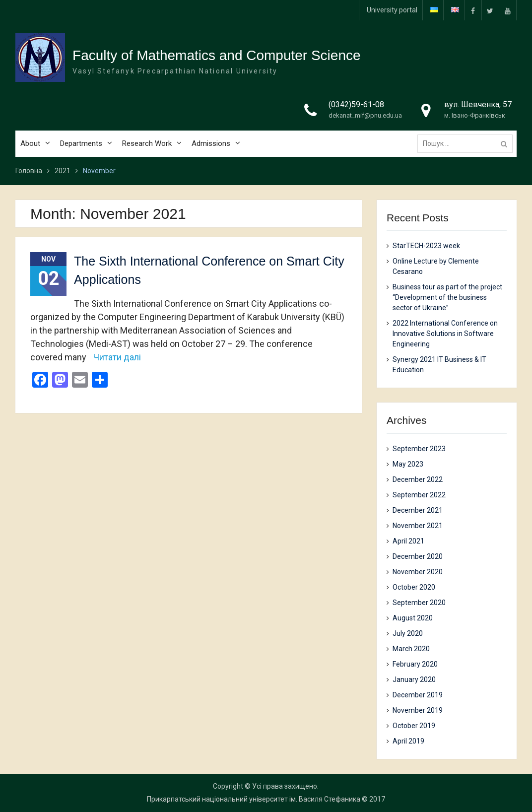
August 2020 (413, 618)
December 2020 (418, 556)
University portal (392, 10)
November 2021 (418, 526)
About (30, 143)
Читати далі (117, 357)
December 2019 (418, 695)
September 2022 (419, 495)
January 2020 (414, 679)
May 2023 (408, 464)
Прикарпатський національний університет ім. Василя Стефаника (254, 799)
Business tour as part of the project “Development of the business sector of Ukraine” (447, 297)
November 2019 (418, 710)
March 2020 (411, 649)
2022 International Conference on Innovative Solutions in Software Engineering (445, 334)
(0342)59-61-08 (356, 104)
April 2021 (408, 541)
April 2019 (408, 741)
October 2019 (414, 726)
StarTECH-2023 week (426, 246)
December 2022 (418, 479)
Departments (81, 143)
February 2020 (415, 664)
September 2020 (419, 603)
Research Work (147, 143)
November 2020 (418, 572)
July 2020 (408, 633)
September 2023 (419, 449)
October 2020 (414, 587)
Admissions (211, 143)
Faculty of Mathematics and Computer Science (216, 55)
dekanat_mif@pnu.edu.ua (365, 115)
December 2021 (418, 510)
